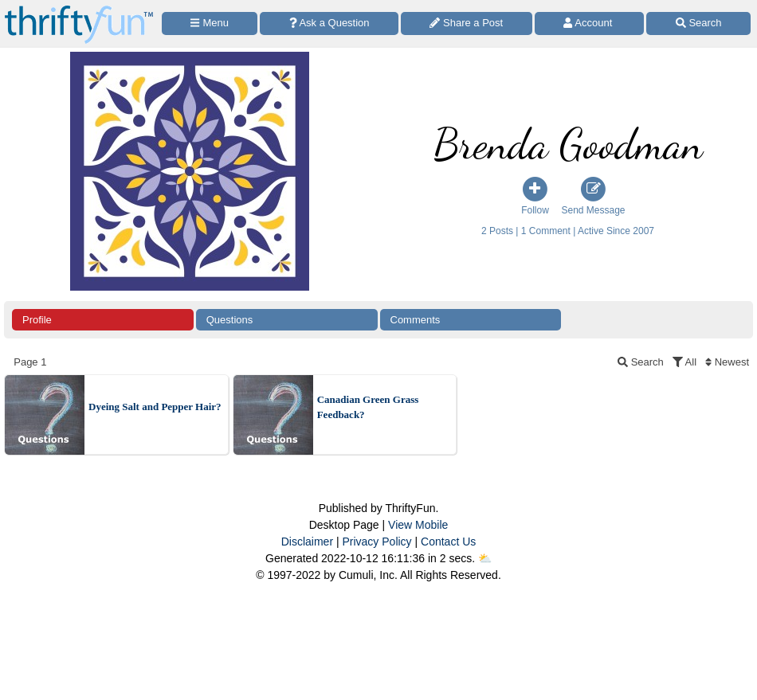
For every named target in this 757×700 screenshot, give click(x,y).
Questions (230, 320)
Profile (37, 320)
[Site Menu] (210, 23)
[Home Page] (79, 9)
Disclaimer (307, 542)
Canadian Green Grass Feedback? (368, 407)
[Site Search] (698, 23)
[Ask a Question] (329, 23)
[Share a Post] (467, 23)
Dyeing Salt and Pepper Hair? (155, 407)
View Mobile (418, 525)
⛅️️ (485, 558)
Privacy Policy (377, 542)
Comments (416, 320)
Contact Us (448, 542)
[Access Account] (590, 23)
